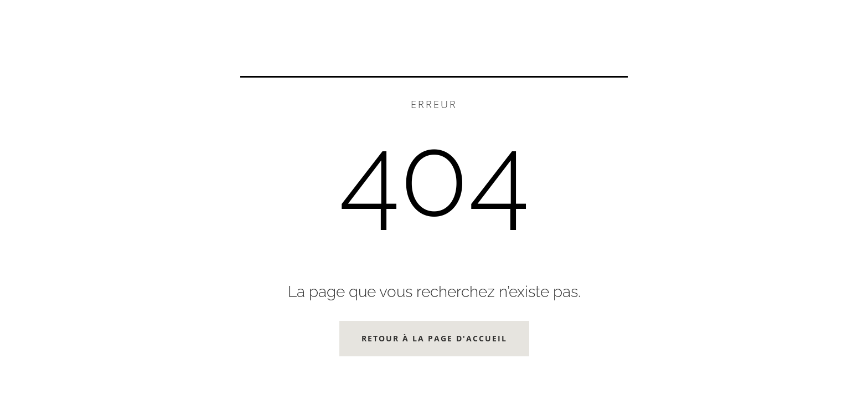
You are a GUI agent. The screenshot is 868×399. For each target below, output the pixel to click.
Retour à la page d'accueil (434, 338)
